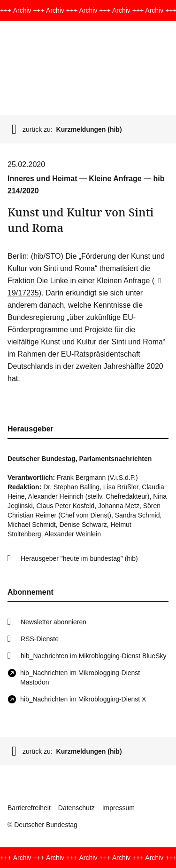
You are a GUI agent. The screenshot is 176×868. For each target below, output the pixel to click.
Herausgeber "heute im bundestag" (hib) (79, 558)
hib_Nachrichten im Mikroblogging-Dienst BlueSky (93, 656)
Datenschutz (77, 808)
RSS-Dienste (40, 639)
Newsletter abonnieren (54, 622)
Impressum (119, 808)
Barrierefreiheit (29, 808)
